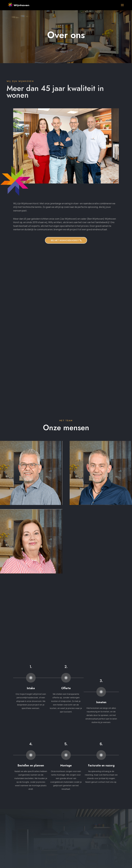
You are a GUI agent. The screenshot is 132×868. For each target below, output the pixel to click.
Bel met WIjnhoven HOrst (65, 240)
